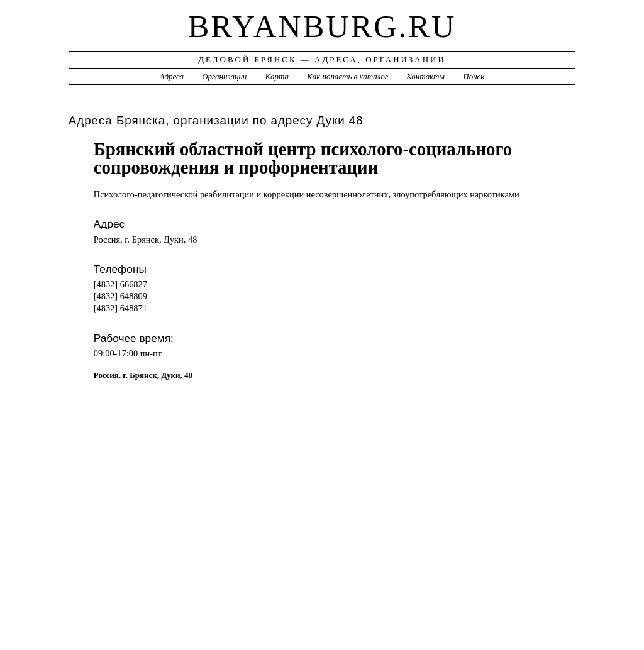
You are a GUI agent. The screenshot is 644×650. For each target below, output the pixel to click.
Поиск (474, 76)
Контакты (425, 76)
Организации (224, 76)
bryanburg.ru (322, 26)
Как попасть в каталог (347, 76)
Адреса (172, 76)
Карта (277, 76)
